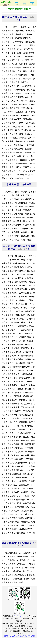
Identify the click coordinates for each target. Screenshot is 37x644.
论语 (14, 636)
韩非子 (22, 636)
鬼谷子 (27, 636)
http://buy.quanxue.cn (20, 616)
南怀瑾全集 (8, 636)
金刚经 (33, 636)
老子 (18, 636)
